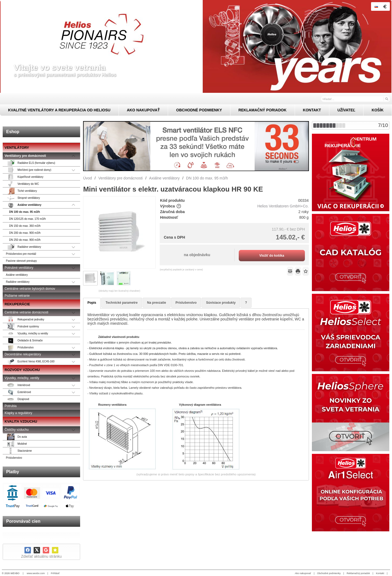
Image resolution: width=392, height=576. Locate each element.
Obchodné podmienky (329, 573)
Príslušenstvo (186, 303)
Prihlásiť (55, 573)
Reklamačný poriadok (358, 573)
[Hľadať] (386, 99)
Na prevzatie (157, 303)
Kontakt (380, 573)
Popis (92, 303)
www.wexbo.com (36, 573)
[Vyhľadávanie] (356, 99)
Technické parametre (122, 303)
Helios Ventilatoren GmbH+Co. (283, 206)
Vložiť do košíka (272, 256)
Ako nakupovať (303, 573)
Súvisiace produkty (221, 303)
